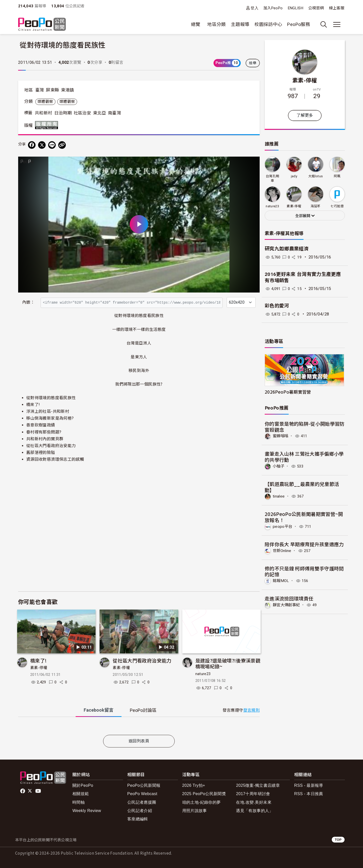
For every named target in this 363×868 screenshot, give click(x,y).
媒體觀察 (45, 102)
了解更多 (305, 115)
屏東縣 (52, 90)
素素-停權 (39, 668)
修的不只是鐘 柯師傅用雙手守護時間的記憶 (304, 571)
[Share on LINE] (52, 145)
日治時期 (63, 113)
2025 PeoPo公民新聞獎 (204, 794)
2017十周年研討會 (253, 794)
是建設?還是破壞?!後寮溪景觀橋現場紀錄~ (228, 663)
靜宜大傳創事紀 (287, 604)
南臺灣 (114, 113)
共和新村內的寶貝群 (45, 439)
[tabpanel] (139, 727)
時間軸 (79, 802)
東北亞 (100, 113)
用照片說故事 (195, 811)
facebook (23, 791)
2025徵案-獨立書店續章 (258, 785)
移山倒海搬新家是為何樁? (50, 418)
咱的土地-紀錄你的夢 (202, 802)
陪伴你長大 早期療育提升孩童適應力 (304, 544)
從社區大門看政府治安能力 (51, 446)
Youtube (39, 791)
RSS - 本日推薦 (309, 794)
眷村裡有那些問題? (44, 432)
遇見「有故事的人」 (254, 811)
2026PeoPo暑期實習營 (288, 392)
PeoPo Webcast (142, 794)
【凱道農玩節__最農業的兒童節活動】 (302, 487)
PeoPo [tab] (143, 710)
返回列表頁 (139, 741)
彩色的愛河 (277, 306)
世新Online (283, 550)
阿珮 (337, 176)
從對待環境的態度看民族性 (51, 398)
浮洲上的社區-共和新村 (48, 411)
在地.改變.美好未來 (254, 802)
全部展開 (305, 216)
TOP (338, 840)
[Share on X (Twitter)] (42, 145)
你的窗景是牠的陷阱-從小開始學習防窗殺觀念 (305, 427)
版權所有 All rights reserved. (48, 125)
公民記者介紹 (140, 811)
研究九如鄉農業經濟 (287, 249)
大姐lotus (316, 176)
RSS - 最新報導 (309, 785)
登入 (254, 8)
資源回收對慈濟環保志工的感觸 (55, 459)
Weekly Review (87, 811)
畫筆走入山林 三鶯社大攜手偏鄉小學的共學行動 (304, 457)
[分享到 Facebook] (32, 145)
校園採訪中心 (268, 24)
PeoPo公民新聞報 (144, 785)
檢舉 (253, 63)
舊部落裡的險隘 (41, 453)
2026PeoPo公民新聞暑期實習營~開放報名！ (304, 517)
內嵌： (28, 302)
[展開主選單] (337, 24)
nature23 (203, 674)
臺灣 (40, 90)
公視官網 (316, 8)
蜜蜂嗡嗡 (281, 436)
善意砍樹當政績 (41, 425)
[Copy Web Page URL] (62, 145)
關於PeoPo (83, 785)
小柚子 (279, 466)
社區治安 (82, 113)
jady (294, 176)
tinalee (279, 496)
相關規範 (81, 794)
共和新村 (43, 113)
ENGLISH (296, 8)
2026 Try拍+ (194, 785)
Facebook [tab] (99, 710)
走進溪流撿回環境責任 (289, 598)
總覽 (196, 24)
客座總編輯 (138, 819)
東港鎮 (68, 90)
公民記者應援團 (142, 802)
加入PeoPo (273, 8)
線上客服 (337, 8)
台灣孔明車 (272, 178)
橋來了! (33, 405)
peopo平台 (283, 526)
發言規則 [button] (251, 710)
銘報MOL (281, 580)
